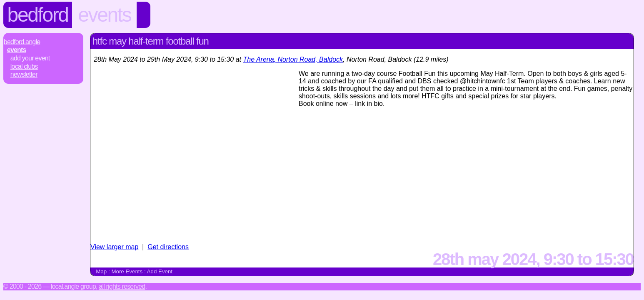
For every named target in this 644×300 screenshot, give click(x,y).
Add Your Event (30, 58)
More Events (127, 271)
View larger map (114, 247)
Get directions (168, 247)
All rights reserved (122, 286)
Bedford (38, 15)
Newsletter (24, 74)
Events (104, 15)
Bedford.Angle (22, 42)
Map (101, 271)
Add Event (160, 271)
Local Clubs (24, 66)
